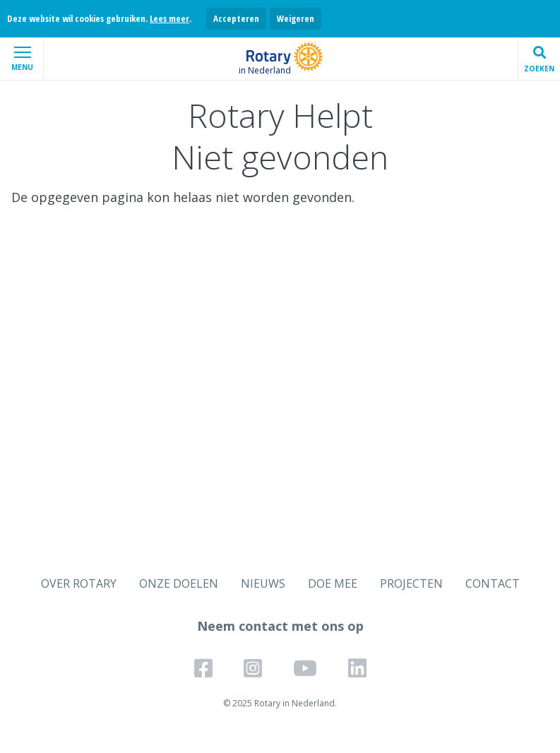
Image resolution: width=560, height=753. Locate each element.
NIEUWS (263, 583)
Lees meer (169, 18)
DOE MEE (333, 583)
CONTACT (493, 583)
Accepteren (236, 18)
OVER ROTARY (79, 583)
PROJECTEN (411, 583)
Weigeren (296, 18)
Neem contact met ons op (280, 626)
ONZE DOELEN (179, 583)
